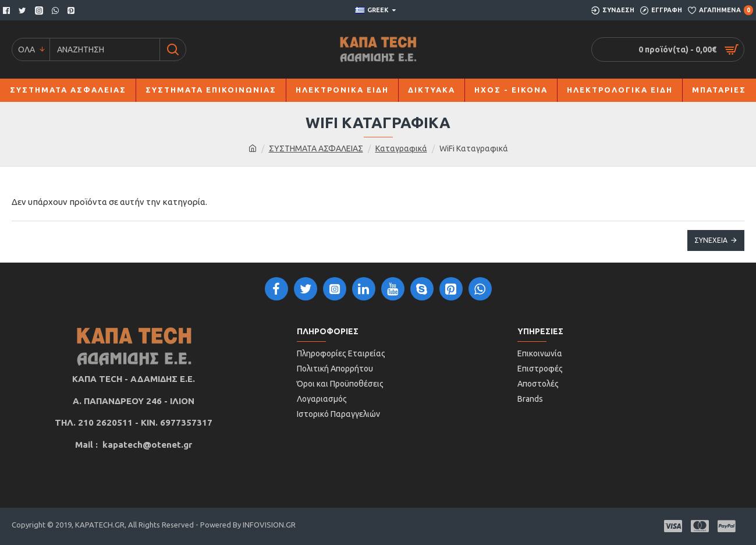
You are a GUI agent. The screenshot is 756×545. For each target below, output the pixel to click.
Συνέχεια (711, 240)
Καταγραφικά (401, 148)
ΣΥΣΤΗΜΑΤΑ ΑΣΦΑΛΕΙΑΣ (316, 148)
